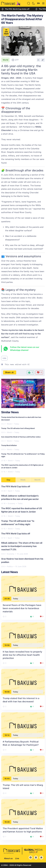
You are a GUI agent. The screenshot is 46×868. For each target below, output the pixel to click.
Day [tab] (8, 480)
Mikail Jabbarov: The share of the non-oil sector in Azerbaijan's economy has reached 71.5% (22, 546)
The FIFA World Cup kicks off (15, 9)
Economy (12, 503)
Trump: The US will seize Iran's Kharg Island (18, 428)
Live (17, 858)
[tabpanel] (23, 526)
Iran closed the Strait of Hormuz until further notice (21, 437)
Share (10, 372)
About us (8, 858)
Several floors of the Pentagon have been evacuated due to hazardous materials (22, 608)
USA (4, 358)
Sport (10, 491)
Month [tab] (38, 480)
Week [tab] (23, 480)
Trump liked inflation (9, 445)
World (5, 60)
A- (39, 60)
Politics (10, 566)
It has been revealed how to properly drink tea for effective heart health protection (22, 655)
